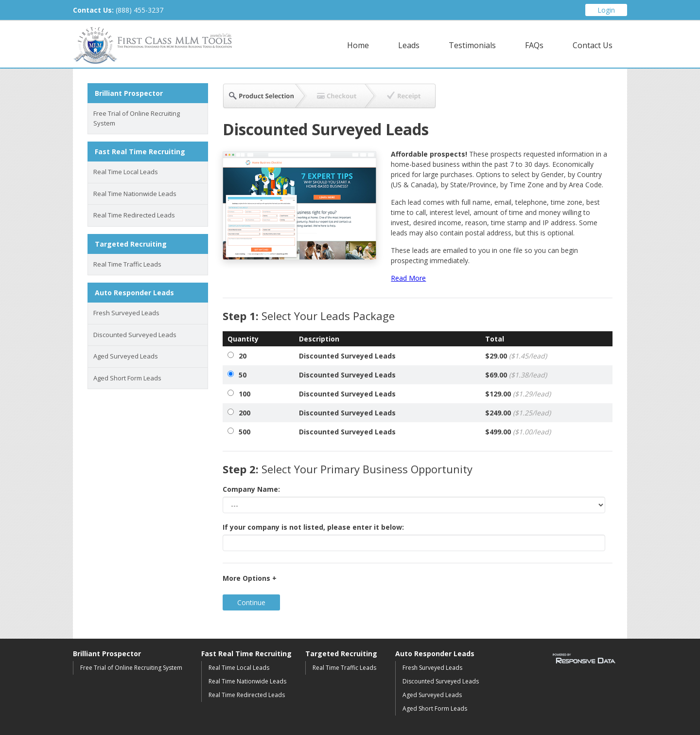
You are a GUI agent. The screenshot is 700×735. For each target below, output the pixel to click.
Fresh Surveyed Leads (126, 313)
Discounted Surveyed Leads (135, 335)
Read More (408, 278)
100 (245, 394)
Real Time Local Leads (126, 172)
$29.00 (516, 356)
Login (606, 10)
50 (243, 375)
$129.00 (518, 394)
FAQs (534, 45)
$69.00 (516, 375)
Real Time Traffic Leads (127, 264)
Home (358, 45)
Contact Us (593, 45)
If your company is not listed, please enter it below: (313, 527)
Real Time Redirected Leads (134, 215)
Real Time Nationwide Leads (135, 194)
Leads (409, 45)
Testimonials (472, 45)
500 (245, 432)
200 (245, 413)
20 (243, 356)
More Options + (250, 578)
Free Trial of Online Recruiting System (137, 118)
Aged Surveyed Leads (126, 356)
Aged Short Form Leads (127, 378)
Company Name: (251, 489)
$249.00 (518, 413)
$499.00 (518, 432)
